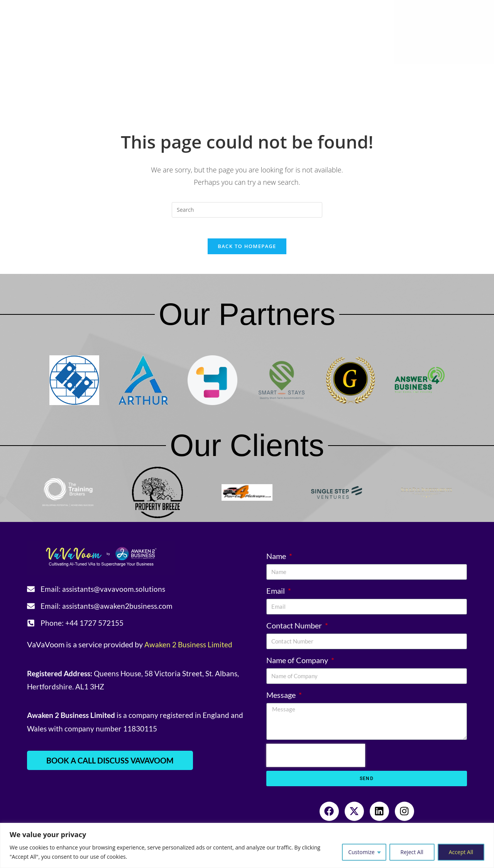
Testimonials (178, 73)
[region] (247, 845)
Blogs (371, 73)
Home (37, 73)
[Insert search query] (247, 210)
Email (276, 593)
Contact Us (447, 73)
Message (282, 697)
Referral (405, 73)
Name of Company (298, 663)
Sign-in (225, 93)
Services (129, 73)
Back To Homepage (247, 249)
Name (277, 559)
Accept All (461, 852)
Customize (361, 852)
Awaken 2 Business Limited (189, 649)
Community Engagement (307, 73)
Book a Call (265, 93)
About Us (79, 73)
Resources (231, 73)
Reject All (412, 852)
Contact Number (295, 628)
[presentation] (316, 758)
